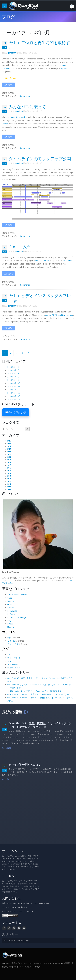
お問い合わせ (12, 898)
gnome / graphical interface (59, 315)
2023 (9, 449)
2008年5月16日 (14, 393)
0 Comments (24, 148)
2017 (9, 465)
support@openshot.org (18, 907)
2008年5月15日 (14, 390)
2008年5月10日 (14, 383)
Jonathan (12, 53)
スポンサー (10, 934)
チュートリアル (14, 644)
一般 (9, 638)
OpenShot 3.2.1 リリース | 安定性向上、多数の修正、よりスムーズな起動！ (40, 694)
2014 (9, 473)
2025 (9, 443)
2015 (9, 470)
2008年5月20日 (14, 396)
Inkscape (11, 608)
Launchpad (12, 611)
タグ (5, 649)
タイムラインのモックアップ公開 (40, 159)
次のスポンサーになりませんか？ (16, 940)
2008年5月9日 (13, 380)
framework (16, 117)
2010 (9, 484)
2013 (9, 476)
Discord (30, 911)
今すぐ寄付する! (16, 412)
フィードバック (14, 658)
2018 (9, 462)
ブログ (8, 17)
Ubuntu (11, 627)
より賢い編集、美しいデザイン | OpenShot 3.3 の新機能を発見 (34, 691)
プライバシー (18, 967)
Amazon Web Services (17, 595)
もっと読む (6, 748)
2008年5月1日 (13, 367)
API (9, 655)
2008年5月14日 (14, 386)
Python (64, 68)
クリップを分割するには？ (25, 765)
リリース (11, 641)
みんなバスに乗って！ (29, 107)
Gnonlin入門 (20, 247)
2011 (9, 481)
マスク (10, 661)
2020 (9, 457)
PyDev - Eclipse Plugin (17, 617)
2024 (9, 446)
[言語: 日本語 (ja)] (72, 6)
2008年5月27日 (14, 399)
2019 (9, 460)
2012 (9, 479)
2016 (9, 468)
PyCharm (11, 614)
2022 (9, 452)
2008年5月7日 (13, 373)
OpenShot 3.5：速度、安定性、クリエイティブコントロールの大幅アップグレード (40, 725)
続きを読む (8, 85)
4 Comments (24, 96)
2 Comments (24, 236)
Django (11, 601)
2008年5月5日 (13, 370)
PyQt (10, 621)
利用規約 (28, 967)
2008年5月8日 (13, 377)
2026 (9, 441)
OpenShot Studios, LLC (53, 963)
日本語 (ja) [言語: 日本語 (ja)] (37, 967)
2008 (9, 489)
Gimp (10, 604)
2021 (9, 454)
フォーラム (21, 911)
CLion (10, 598)
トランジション (14, 664)
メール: (13, 911)
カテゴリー (11, 632)
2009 (9, 487)
